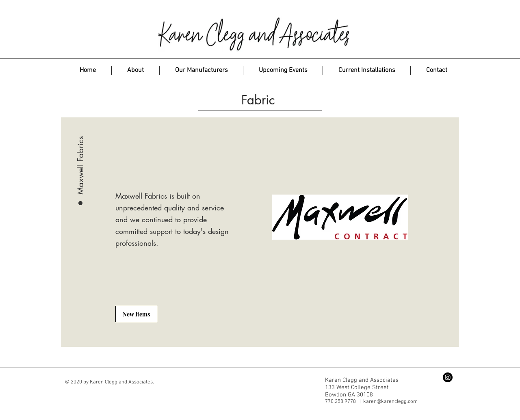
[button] (201, 70)
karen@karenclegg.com (390, 402)
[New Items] (136, 314)
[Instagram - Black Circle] (448, 377)
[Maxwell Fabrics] (80, 143)
